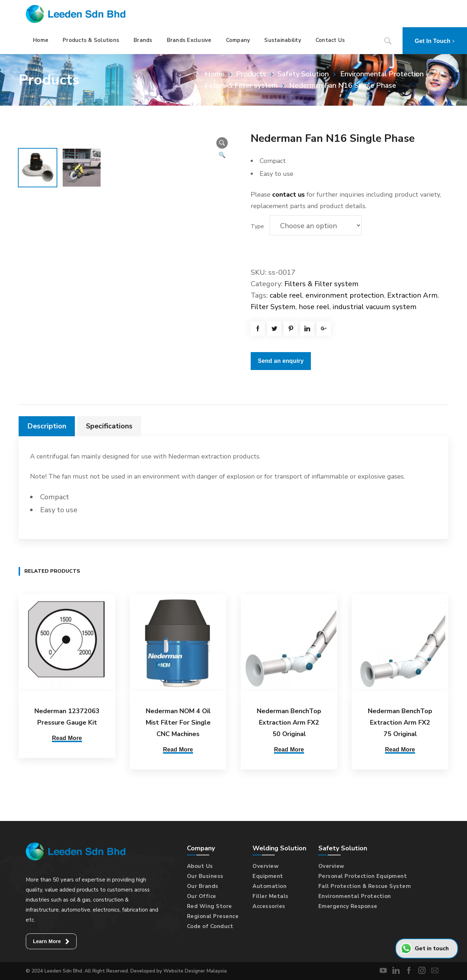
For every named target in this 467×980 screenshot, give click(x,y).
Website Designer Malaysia (195, 971)
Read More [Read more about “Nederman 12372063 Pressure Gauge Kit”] (67, 738)
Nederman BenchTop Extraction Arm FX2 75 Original (400, 722)
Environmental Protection (382, 74)
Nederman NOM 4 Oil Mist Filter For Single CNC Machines (178, 722)
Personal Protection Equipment (363, 876)
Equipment (268, 876)
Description (47, 426)
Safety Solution (303, 74)
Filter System (273, 307)
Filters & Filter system (321, 284)
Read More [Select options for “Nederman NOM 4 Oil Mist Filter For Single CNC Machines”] (178, 750)
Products (251, 74)
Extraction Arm (412, 295)
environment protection (345, 295)
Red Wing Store (210, 906)
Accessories (269, 906)
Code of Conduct (210, 926)
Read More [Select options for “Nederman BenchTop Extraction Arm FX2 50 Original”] (289, 750)
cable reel (286, 295)
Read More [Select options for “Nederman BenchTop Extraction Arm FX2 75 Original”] (400, 750)
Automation (269, 886)
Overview (266, 866)
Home (215, 74)
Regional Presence (213, 916)
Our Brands (203, 886)
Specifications (109, 426)
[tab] (47, 426)
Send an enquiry (281, 361)
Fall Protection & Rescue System (365, 886)
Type (257, 226)
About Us (200, 866)
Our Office (202, 896)
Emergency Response (348, 906)
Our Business (205, 876)
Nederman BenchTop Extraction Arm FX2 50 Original (289, 722)
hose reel (314, 307)
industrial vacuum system (375, 307)
